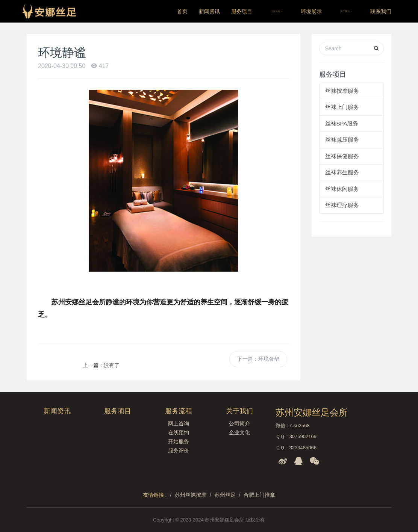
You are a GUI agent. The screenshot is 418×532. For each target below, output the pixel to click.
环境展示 (311, 11)
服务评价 (179, 450)
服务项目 (242, 11)
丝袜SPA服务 (342, 123)
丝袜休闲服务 (342, 189)
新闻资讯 (209, 11)
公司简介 (239, 423)
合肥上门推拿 (259, 495)
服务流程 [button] (276, 11)
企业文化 (239, 432)
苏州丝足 (225, 495)
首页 (182, 11)
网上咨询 (179, 423)
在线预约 (179, 432)
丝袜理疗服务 (342, 205)
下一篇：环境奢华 (258, 359)
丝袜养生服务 (342, 172)
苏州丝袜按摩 (191, 495)
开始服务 (179, 441)
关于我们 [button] (346, 11)
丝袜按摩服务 (342, 91)
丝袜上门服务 (342, 107)
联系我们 (381, 11)
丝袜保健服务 (342, 156)
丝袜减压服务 (342, 140)
